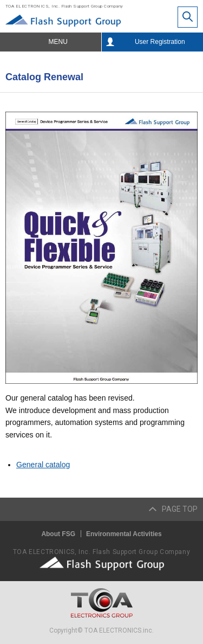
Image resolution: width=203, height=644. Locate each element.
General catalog (43, 465)
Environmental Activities (124, 534)
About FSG (58, 534)
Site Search (188, 17)
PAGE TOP (180, 509)
